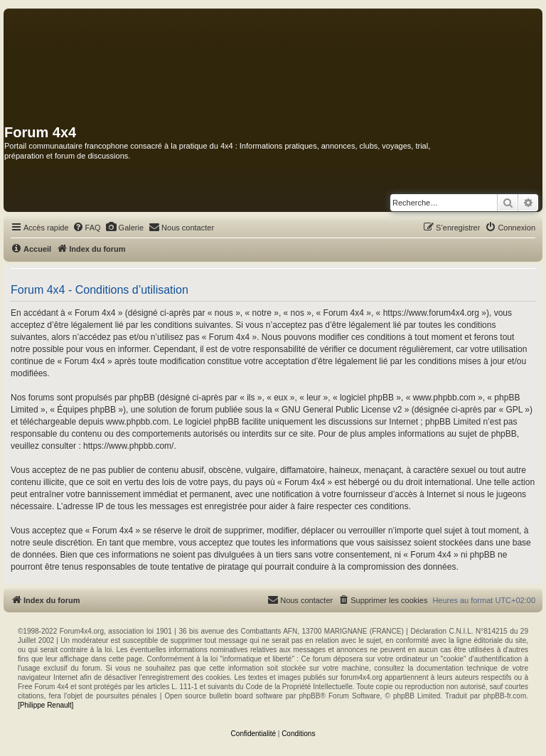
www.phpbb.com (137, 422)
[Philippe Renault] (45, 705)
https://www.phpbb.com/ (128, 446)
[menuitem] (87, 228)
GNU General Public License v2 (342, 410)
